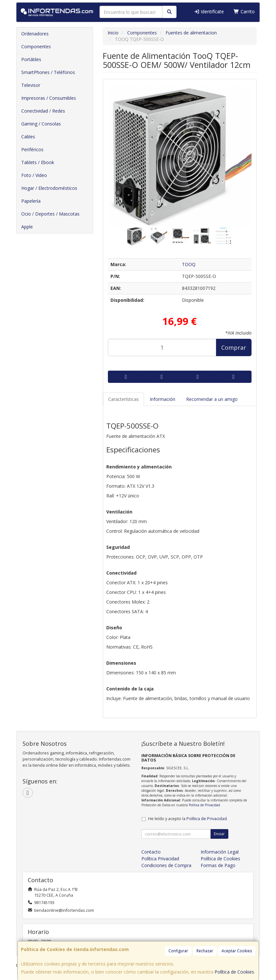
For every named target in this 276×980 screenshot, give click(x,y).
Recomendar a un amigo (212, 399)
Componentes (36, 46)
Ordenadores (35, 34)
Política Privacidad (160, 859)
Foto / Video (34, 175)
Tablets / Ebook (38, 162)
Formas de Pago (218, 865)
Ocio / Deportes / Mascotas (50, 214)
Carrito (244, 11)
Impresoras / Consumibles (49, 98)
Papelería (31, 201)
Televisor (31, 85)
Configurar (178, 951)
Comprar (234, 347)
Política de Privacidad (204, 805)
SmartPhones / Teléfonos (48, 72)
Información (162, 399)
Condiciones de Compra (166, 865)
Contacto (151, 852)
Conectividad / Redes (43, 111)
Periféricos (32, 149)
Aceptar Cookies (237, 951)
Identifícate (209, 11)
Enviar (219, 834)
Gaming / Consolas (41, 124)
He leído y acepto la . (188, 819)
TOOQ (189, 264)
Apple (27, 227)
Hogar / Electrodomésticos (49, 188)
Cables (28, 137)
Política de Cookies (234, 972)
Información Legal (220, 852)
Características (124, 399)
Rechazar (205, 951)
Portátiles (31, 59)
